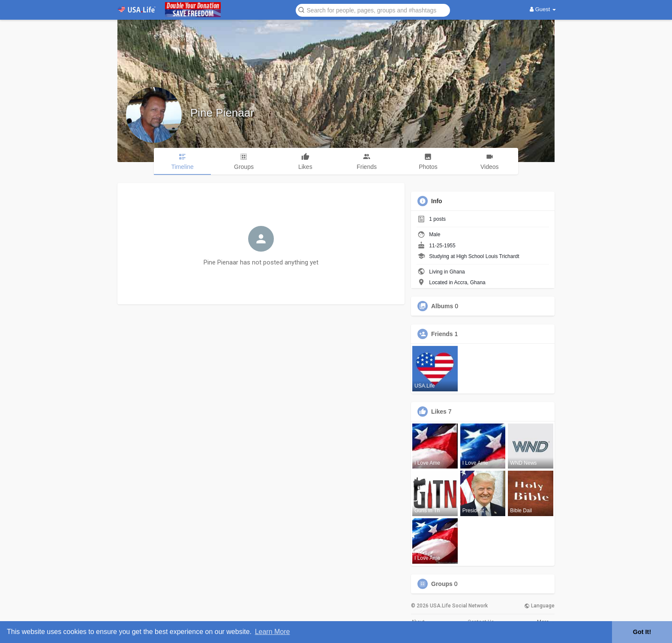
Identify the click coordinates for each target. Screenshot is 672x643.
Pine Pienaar (222, 113)
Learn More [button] (273, 632)
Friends (442, 334)
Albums (442, 306)
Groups (442, 584)
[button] (373, 10)
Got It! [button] (642, 632)
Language (539, 606)
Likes (439, 412)
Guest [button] (543, 9)
